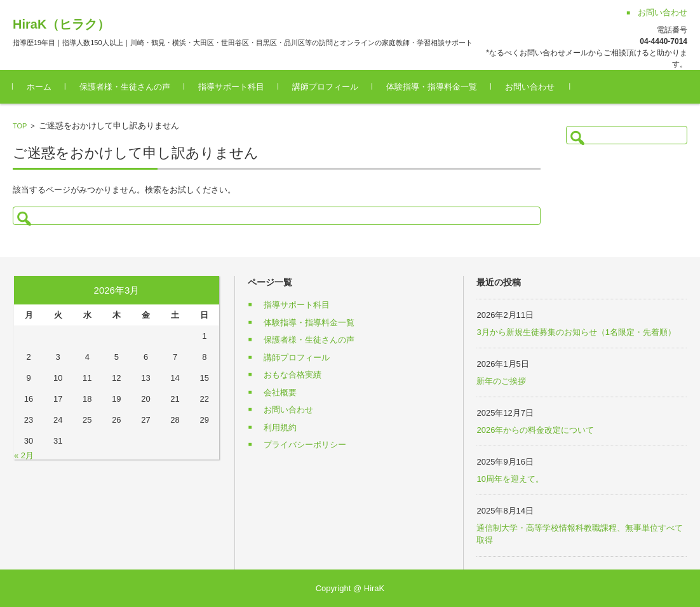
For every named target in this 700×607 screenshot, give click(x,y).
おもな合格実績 (293, 375)
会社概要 (280, 392)
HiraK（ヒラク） (61, 24)
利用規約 (280, 427)
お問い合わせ (530, 87)
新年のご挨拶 (501, 381)
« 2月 (24, 455)
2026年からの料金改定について (535, 430)
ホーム (39, 87)
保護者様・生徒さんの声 (125, 87)
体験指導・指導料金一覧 (432, 87)
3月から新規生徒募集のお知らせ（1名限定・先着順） (576, 332)
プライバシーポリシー (305, 445)
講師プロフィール (325, 87)
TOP (20, 126)
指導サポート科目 (231, 87)
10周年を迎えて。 (510, 479)
